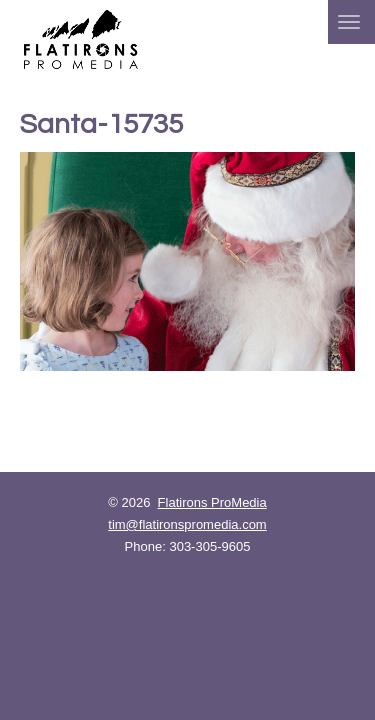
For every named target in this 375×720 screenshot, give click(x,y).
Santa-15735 (101, 124)
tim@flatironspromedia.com (187, 524)
